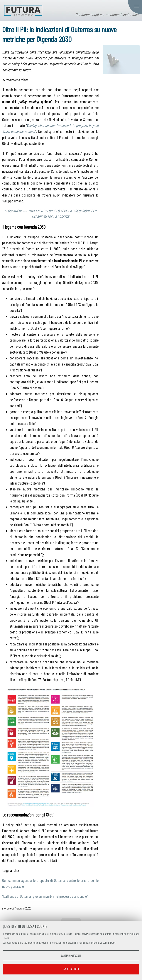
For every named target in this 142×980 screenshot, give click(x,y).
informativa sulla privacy (103, 943)
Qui (4, 943)
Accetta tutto (71, 969)
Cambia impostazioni (71, 956)
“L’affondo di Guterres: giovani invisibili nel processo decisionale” (45, 896)
